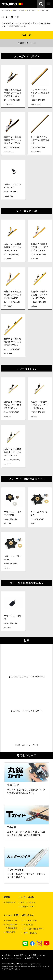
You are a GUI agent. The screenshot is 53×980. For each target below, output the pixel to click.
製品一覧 (26, 35)
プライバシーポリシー (12, 958)
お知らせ (7, 955)
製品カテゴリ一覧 (19, 10)
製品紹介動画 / (11, 927)
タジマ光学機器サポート (34, 929)
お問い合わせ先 (30, 933)
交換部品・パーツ (28, 907)
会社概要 (20, 955)
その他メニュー (27, 43)
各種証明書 (28, 925)
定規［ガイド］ (32, 10)
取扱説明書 (11, 932)
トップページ (6, 10)
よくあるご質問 (30, 920)
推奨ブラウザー (33, 958)
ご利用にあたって (37, 955)
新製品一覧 (11, 902)
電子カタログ (12, 920)
